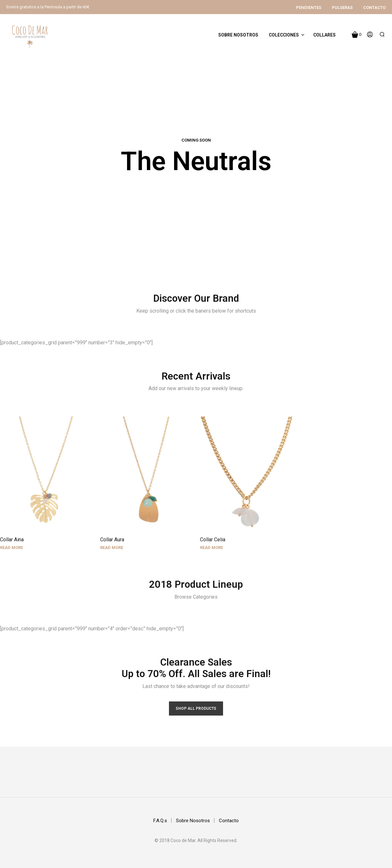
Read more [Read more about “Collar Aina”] (12, 548)
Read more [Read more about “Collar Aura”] (114, 544)
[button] (356, 35)
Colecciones (284, 35)
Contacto (374, 8)
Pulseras (342, 8)
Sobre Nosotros (238, 35)
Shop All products (196, 708)
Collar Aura (114, 536)
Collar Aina (12, 540)
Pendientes (309, 8)
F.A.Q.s (160, 821)
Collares (324, 35)
